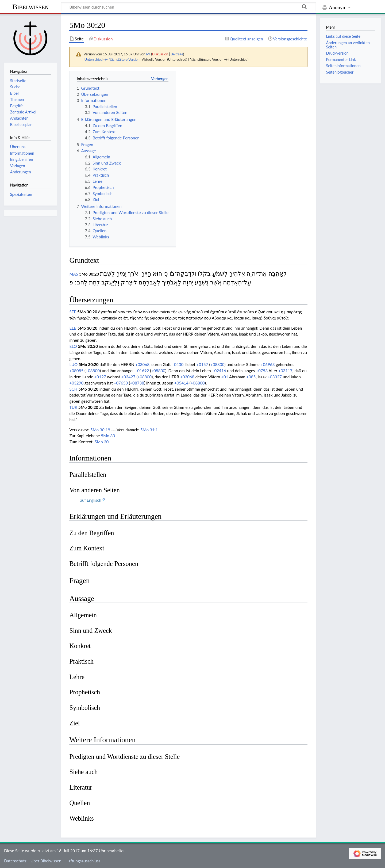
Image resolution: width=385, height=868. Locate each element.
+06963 (268, 364)
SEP (73, 312)
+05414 (181, 383)
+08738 (137, 383)
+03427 (128, 377)
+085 (251, 377)
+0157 (202, 364)
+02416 (219, 371)
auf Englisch (91, 500)
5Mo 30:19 (100, 430)
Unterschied (94, 59)
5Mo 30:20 (89, 274)
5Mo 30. (102, 442)
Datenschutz (15, 861)
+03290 (76, 383)
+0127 (100, 377)
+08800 (217, 364)
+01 (225, 377)
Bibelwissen (30, 7)
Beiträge (177, 54)
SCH (73, 389)
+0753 (262, 371)
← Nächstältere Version (122, 59)
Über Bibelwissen (46, 861)
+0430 (178, 364)
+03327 (275, 377)
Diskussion (160, 54)
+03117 (285, 371)
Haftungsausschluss (83, 861)
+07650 (121, 383)
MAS (74, 274)
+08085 (76, 371)
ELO (73, 346)
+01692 (142, 371)
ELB (73, 328)
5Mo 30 (108, 436)
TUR (73, 407)
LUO (73, 364)
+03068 (142, 364)
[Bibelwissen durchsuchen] (188, 7)
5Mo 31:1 (149, 430)
